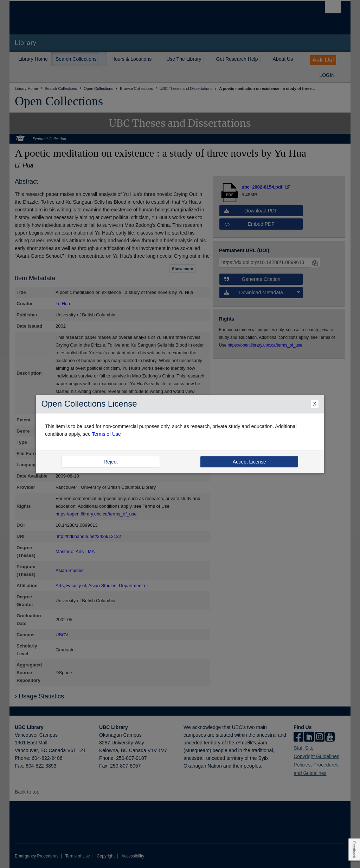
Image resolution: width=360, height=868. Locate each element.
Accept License (249, 462)
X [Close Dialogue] (314, 404)
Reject (111, 462)
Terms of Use (106, 434)
